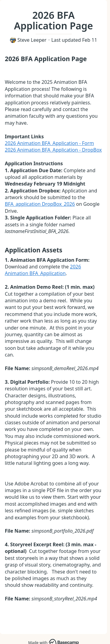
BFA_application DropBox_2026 (40, 204)
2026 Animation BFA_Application (43, 270)
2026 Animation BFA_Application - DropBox (53, 150)
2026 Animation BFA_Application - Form (49, 143)
